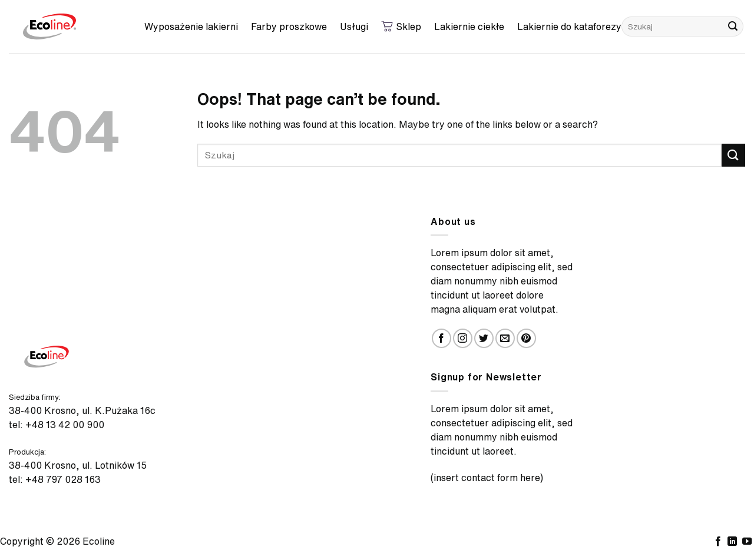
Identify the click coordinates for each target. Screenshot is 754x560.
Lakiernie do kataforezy (569, 26)
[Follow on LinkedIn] (732, 542)
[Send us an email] (505, 338)
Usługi (354, 26)
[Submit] (733, 26)
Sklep (401, 26)
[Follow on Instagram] (463, 338)
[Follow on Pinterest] (526, 338)
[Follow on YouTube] (747, 542)
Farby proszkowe (289, 26)
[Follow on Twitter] (484, 338)
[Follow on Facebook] (442, 338)
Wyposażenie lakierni (191, 26)
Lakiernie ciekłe (469, 26)
